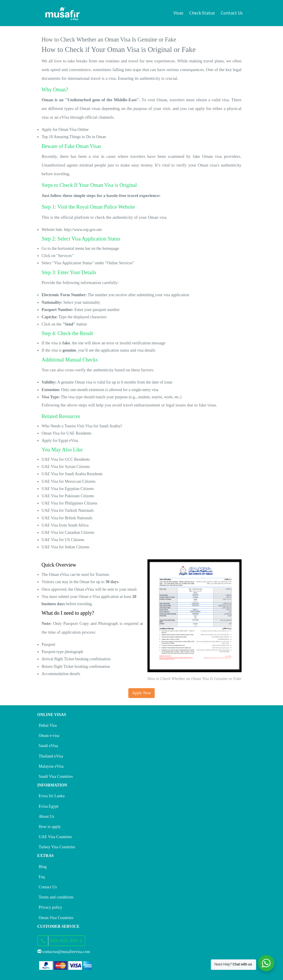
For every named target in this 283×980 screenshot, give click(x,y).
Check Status (202, 13)
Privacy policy (51, 907)
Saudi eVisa (48, 746)
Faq (42, 877)
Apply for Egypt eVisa (60, 441)
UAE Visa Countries (55, 837)
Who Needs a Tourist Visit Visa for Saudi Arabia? (82, 426)
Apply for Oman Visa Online (65, 130)
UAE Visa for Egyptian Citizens (68, 489)
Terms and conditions (56, 897)
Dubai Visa (48, 725)
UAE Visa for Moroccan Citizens (69, 481)
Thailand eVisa (51, 756)
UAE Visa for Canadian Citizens (68, 533)
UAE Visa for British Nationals (67, 518)
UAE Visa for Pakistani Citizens (68, 496)
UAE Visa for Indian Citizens (66, 547)
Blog (43, 867)
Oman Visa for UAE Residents (67, 433)
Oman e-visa (49, 736)
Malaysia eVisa (51, 766)
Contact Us (232, 13)
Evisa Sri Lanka (52, 796)
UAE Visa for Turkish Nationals (68, 510)
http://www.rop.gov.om (83, 230)
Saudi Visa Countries (56, 776)
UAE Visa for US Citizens (63, 540)
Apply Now (142, 693)
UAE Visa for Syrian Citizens (66, 467)
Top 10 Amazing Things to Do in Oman (74, 137)
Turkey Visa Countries (57, 847)
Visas (178, 13)
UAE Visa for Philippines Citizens (70, 503)
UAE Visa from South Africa (65, 525)
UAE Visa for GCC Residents (66, 459)
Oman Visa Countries (56, 918)
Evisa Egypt (49, 806)
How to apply (50, 827)
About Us (47, 817)
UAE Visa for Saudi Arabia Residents (72, 474)
